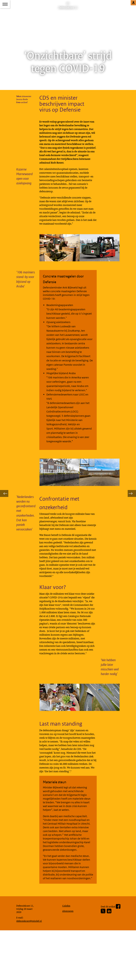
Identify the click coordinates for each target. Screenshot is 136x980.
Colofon (67, 952)
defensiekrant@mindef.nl (31, 969)
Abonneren (69, 958)
